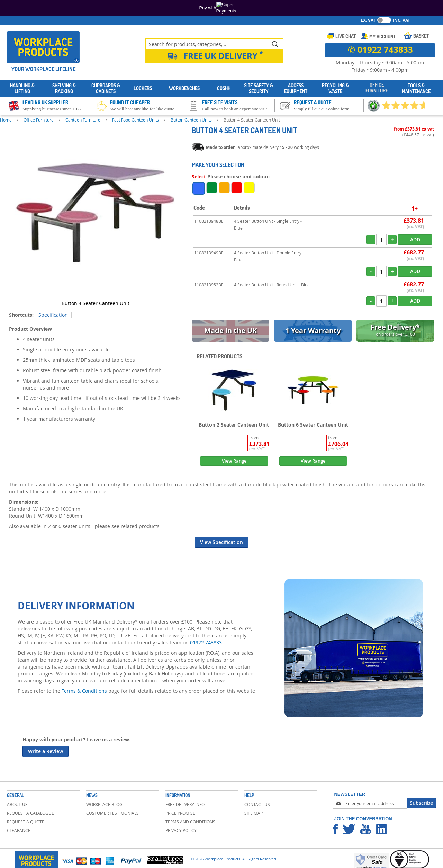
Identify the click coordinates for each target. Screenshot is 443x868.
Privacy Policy (181, 830)
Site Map (254, 813)
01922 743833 (206, 642)
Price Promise (180, 813)
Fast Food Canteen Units (135, 120)
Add (415, 239)
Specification (53, 315)
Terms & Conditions (84, 691)
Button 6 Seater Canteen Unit (313, 425)
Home (6, 120)
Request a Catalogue (30, 813)
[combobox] (214, 44)
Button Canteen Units (191, 120)
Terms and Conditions (190, 822)
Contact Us (257, 804)
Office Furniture (39, 120)
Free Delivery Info (185, 804)
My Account (382, 37)
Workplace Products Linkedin (381, 829)
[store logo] (43, 47)
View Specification (221, 542)
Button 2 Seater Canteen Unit (234, 425)
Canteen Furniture (83, 120)
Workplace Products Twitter (349, 829)
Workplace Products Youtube (365, 829)
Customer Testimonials (112, 813)
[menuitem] (22, 89)
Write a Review (46, 751)
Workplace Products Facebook (335, 829)
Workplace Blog (104, 804)
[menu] (221, 88)
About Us (17, 804)
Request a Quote (26, 822)
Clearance (19, 830)
